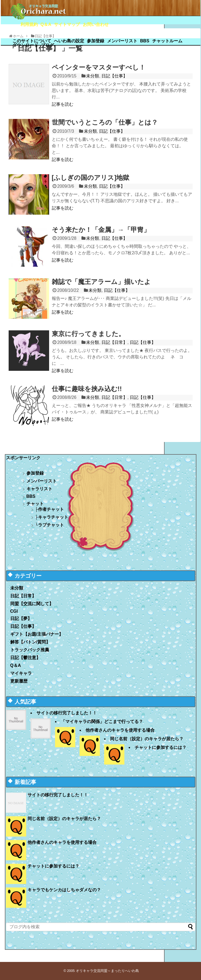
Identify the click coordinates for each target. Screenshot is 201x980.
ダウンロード (25, 45)
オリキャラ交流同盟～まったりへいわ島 (107, 971)
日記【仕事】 (114, 76)
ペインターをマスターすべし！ (99, 67)
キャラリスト (39, 489)
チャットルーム (167, 41)
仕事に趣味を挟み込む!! (87, 389)
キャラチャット (53, 517)
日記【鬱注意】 (25, 658)
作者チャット (51, 509)
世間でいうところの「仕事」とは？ (105, 122)
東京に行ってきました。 (88, 334)
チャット (35, 504)
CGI (14, 611)
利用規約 (29, 24)
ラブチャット (51, 525)
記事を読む (63, 104)
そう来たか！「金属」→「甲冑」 (101, 230)
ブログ (47, 45)
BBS (145, 41)
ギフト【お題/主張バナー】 (37, 634)
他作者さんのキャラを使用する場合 (120, 730)
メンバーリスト (122, 41)
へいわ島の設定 (69, 41)
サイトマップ (67, 24)
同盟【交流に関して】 (32, 604)
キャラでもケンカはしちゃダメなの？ (64, 890)
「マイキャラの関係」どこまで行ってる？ (102, 722)
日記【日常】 (114, 342)
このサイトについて (32, 41)
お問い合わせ (96, 24)
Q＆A (46, 24)
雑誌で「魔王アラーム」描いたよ (101, 282)
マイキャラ (21, 673)
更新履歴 (19, 681)
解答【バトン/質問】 (30, 642)
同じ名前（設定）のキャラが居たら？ (147, 739)
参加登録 (96, 41)
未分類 (93, 76)
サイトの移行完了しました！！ (67, 713)
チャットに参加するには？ (161, 747)
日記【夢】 (21, 619)
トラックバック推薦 (30, 650)
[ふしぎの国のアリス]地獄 (91, 178)
